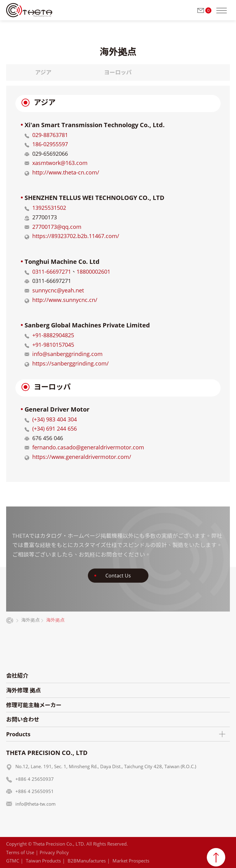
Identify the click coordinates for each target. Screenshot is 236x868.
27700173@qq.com (57, 227)
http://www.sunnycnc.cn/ (65, 300)
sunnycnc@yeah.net (58, 290)
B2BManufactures (87, 861)
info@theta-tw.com (35, 804)
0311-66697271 (52, 272)
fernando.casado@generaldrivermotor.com (88, 447)
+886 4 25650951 (35, 791)
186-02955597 (50, 144)
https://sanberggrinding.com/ (71, 363)
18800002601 (93, 272)
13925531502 (49, 208)
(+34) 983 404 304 (55, 419)
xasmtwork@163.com (60, 163)
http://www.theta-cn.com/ (66, 172)
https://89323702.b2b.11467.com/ (76, 236)
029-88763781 (50, 135)
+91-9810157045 (53, 345)
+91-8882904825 (53, 335)
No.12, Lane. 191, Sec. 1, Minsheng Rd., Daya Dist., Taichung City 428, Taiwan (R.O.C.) (106, 766)
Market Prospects (131, 861)
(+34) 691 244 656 (55, 428)
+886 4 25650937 (35, 779)
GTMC (13, 861)
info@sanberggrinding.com (67, 354)
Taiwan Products (43, 861)
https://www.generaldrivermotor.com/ (82, 457)
